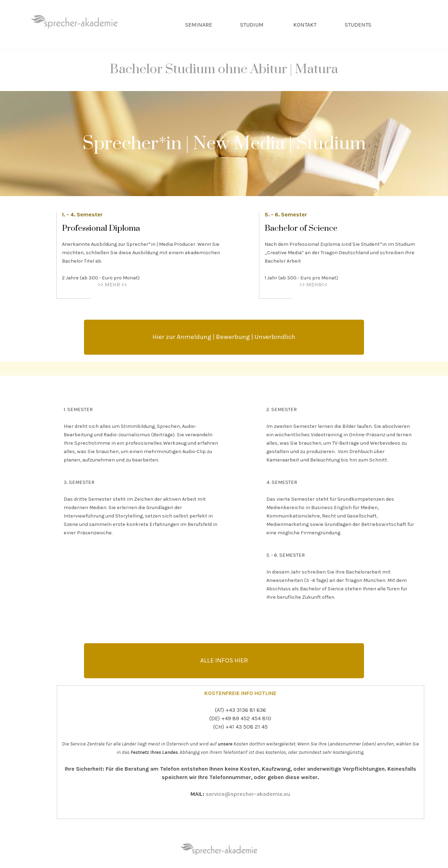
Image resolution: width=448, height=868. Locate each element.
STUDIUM (252, 25)
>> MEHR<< (313, 284)
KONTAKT (305, 25)
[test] (224, 337)
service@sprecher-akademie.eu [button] (248, 794)
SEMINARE (199, 25)
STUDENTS (358, 25)
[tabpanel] (224, 74)
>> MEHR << (112, 284)
